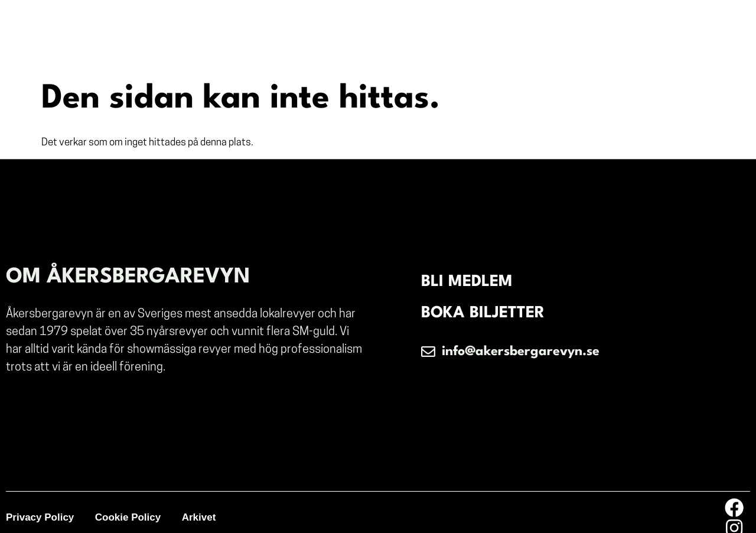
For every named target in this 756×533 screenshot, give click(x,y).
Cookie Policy (130, 509)
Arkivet (203, 509)
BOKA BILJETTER (485, 316)
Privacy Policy (40, 509)
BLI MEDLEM (469, 282)
